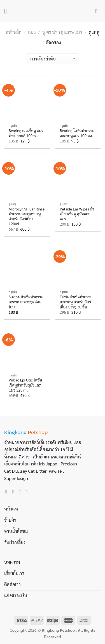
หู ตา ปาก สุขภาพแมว (62, 32)
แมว (32, 32)
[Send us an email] (21, 492)
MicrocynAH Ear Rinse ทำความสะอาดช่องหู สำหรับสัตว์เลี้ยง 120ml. (27, 216)
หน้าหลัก (14, 32)
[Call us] (28, 492)
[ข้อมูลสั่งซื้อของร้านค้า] (52, 59)
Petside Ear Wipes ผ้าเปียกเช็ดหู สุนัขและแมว (77, 214)
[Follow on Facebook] (8, 492)
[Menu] (8, 11)
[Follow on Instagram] (15, 492)
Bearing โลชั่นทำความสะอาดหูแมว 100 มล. (77, 133)
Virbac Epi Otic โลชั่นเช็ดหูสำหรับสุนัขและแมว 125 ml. (25, 385)
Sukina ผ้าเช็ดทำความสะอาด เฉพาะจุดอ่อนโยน (26, 302)
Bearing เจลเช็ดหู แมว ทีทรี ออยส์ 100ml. (26, 133)
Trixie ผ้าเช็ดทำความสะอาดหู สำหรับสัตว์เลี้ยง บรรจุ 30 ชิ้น (76, 302)
